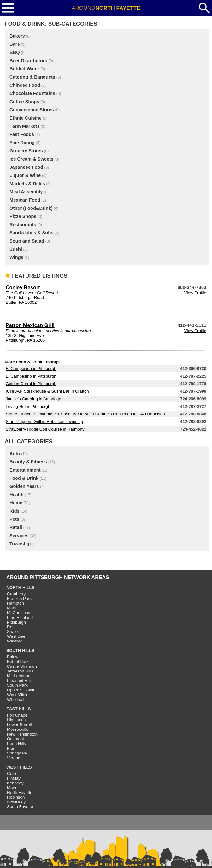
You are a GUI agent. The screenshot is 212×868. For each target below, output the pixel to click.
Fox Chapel (18, 715)
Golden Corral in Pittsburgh (31, 384)
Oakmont (15, 739)
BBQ (15, 52)
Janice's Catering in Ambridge (33, 399)
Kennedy (15, 783)
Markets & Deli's (27, 184)
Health (17, 495)
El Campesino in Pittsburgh (31, 369)
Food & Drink (24, 478)
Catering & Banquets (32, 77)
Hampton (15, 603)
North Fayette (20, 792)
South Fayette (20, 807)
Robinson (16, 797)
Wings (16, 257)
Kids (15, 511)
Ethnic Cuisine (26, 118)
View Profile (195, 293)
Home (16, 503)
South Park (17, 685)
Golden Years (24, 486)
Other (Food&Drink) (31, 208)
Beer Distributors (28, 61)
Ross (12, 627)
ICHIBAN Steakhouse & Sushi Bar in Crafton (47, 391)
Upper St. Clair (21, 690)
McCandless (18, 613)
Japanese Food (26, 167)
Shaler (13, 632)
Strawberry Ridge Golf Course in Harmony (45, 429)
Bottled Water (24, 69)
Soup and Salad (27, 241)
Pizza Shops (23, 216)
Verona (14, 758)
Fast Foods (22, 134)
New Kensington (22, 734)
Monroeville (18, 729)
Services (19, 536)
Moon (12, 788)
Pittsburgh (16, 622)
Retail (16, 527)
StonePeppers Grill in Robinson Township (44, 422)
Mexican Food (25, 200)
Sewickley (16, 802)
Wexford (15, 641)
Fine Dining (22, 143)
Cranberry (16, 594)
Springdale (17, 753)
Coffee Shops (24, 102)
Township (20, 544)
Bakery (17, 36)
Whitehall (16, 699)
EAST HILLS (19, 709)
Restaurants (23, 225)
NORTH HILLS (21, 587)
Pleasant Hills (20, 680)
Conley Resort (23, 287)
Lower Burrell (19, 725)
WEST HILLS (19, 767)
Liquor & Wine (25, 175)
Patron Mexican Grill (30, 325)
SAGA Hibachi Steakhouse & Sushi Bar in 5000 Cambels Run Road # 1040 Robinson (85, 414)
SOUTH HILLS (20, 651)
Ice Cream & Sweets (31, 159)
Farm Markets (24, 126)
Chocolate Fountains (32, 93)
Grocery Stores (26, 151)
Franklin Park (19, 598)
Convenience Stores (32, 110)
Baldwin (14, 657)
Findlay (14, 778)
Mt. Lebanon (19, 676)
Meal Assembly (26, 192)
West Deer (17, 636)
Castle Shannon (22, 666)
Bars (15, 44)
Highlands (16, 720)
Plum (12, 748)
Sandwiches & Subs (31, 233)
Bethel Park (18, 662)
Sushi (16, 249)
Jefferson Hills (20, 671)
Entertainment (25, 470)
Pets (14, 519)
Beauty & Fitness (28, 462)
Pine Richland (20, 617)
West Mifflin (18, 695)
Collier (13, 774)
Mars (12, 608)
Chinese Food (25, 85)
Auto (15, 454)
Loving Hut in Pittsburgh (28, 406)
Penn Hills (16, 744)
